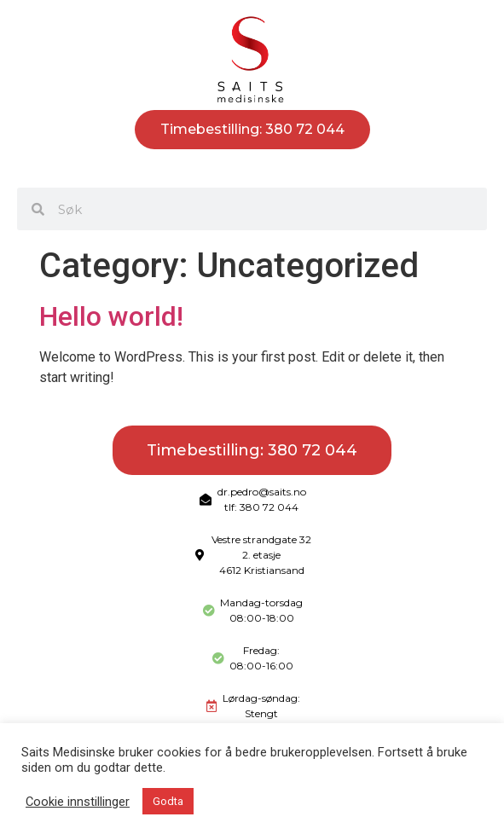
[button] (252, 168)
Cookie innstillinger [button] (78, 802)
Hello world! (111, 316)
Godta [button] (168, 801)
